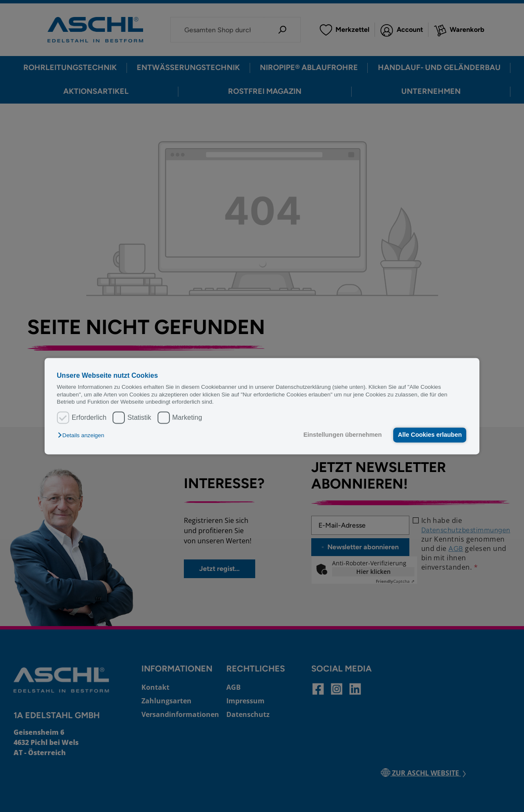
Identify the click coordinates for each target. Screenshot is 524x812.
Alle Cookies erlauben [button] (429, 435)
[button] (83, 436)
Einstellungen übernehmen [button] (342, 435)
